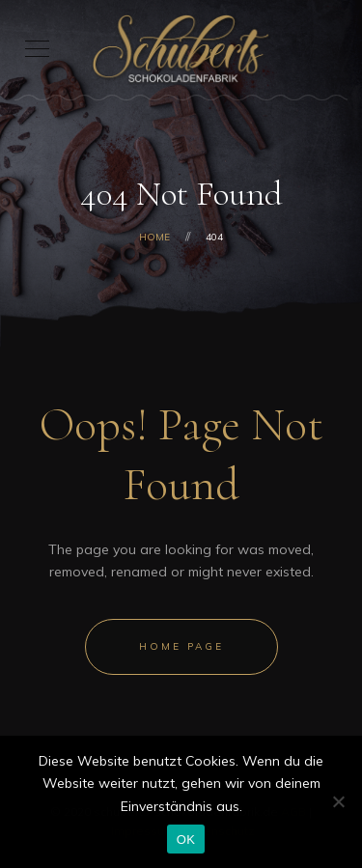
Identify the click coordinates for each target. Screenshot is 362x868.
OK (186, 840)
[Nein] (338, 801)
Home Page (181, 646)
